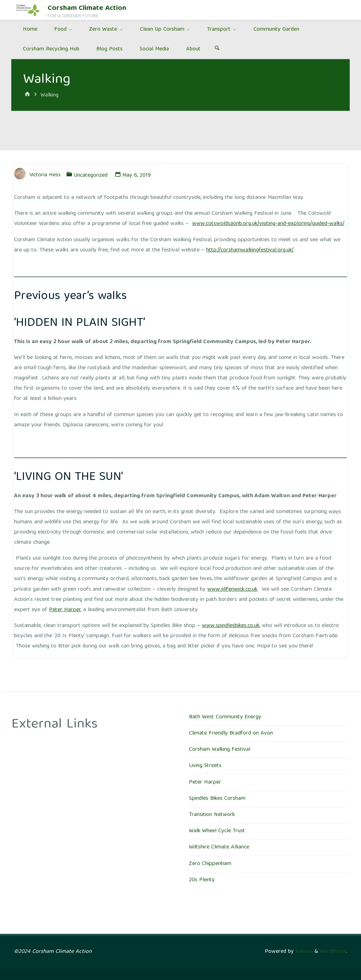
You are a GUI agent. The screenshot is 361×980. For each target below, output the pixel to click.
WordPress (333, 952)
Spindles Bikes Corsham (217, 799)
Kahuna (303, 952)
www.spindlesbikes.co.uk (231, 626)
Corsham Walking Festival (220, 750)
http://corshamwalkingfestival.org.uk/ (250, 250)
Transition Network (212, 815)
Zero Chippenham (210, 864)
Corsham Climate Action (87, 8)
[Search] (217, 49)
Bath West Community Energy (225, 717)
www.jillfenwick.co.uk (232, 590)
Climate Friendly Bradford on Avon (231, 734)
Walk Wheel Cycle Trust (217, 831)
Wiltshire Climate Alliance (219, 847)
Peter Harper (65, 610)
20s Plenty (202, 880)
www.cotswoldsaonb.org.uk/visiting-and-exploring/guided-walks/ (268, 224)
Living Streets (205, 766)
